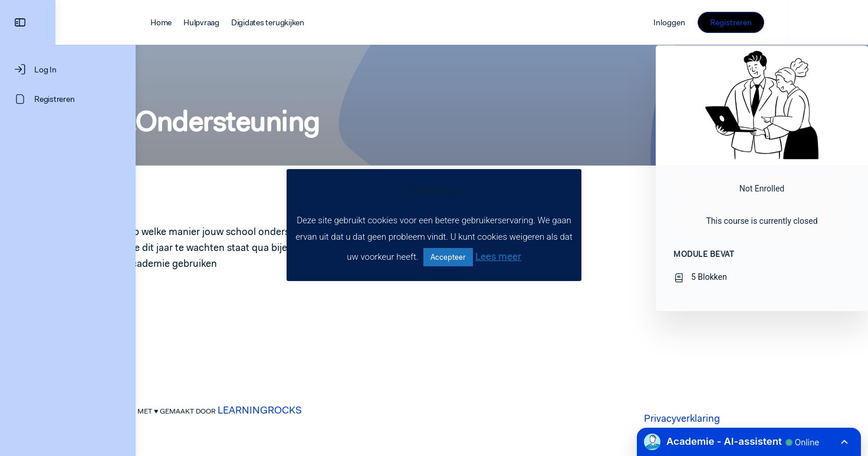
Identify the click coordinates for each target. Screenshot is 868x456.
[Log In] (68, 70)
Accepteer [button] (448, 257)
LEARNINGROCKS (300, 410)
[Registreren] (68, 99)
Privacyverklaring (722, 418)
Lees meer (498, 256)
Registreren (811, 22)
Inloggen (749, 22)
